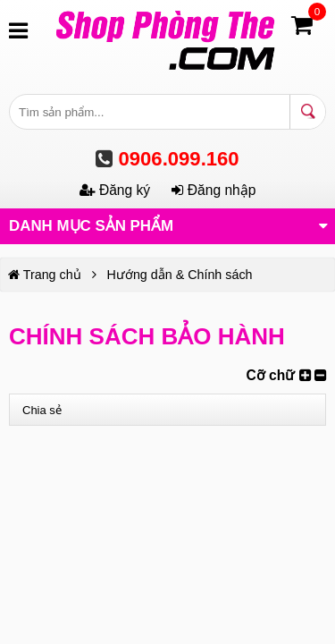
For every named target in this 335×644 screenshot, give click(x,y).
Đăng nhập (214, 190)
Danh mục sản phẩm (168, 225)
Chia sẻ (42, 410)
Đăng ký (117, 190)
